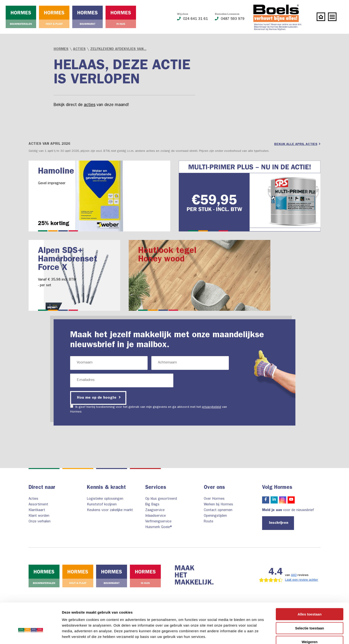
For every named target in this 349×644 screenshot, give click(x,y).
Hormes (61, 49)
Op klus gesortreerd (161, 499)
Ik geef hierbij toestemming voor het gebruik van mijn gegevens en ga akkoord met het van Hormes (149, 409)
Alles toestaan (310, 586)
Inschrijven (279, 523)
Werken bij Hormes (218, 505)
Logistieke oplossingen (105, 499)
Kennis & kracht (106, 488)
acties (90, 105)
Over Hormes (214, 499)
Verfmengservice (158, 522)
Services (156, 488)
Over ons (214, 488)
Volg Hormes (277, 488)
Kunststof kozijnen (102, 505)
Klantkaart (37, 510)
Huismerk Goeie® (159, 527)
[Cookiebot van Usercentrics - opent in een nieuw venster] (31, 635)
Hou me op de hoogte (99, 398)
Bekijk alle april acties (297, 144)
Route (209, 522)
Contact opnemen (218, 510)
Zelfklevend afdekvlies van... (118, 49)
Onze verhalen (40, 522)
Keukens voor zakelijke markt (110, 510)
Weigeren (309, 614)
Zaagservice (155, 510)
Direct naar (42, 488)
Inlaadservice (155, 516)
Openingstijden (215, 516)
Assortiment (38, 505)
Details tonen (255, 635)
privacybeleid (211, 407)
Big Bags (152, 505)
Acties (79, 49)
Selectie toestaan (310, 600)
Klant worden (39, 516)
